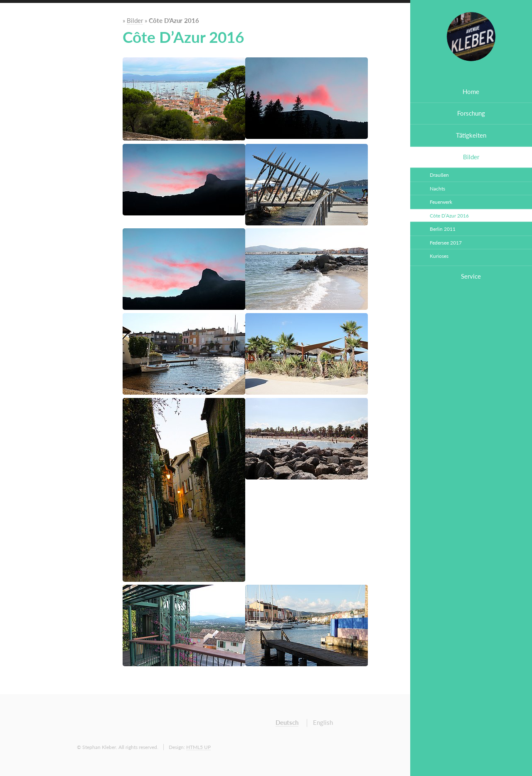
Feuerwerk (441, 202)
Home (471, 92)
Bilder (471, 157)
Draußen (439, 175)
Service (471, 276)
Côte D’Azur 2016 (449, 215)
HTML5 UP (198, 747)
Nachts (437, 188)
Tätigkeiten (471, 135)
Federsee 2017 (446, 242)
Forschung (471, 113)
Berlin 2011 (443, 229)
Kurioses (439, 256)
